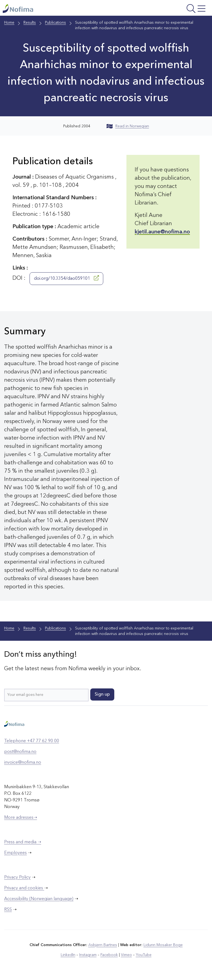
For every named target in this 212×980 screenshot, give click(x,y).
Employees (15, 853)
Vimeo (126, 955)
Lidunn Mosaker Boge (163, 945)
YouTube (144, 955)
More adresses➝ (21, 818)
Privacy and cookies (24, 888)
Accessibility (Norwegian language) (39, 899)
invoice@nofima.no (23, 763)
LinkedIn (68, 955)
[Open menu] (172, 9)
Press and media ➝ (23, 842)
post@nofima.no (20, 752)
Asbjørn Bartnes (103, 945)
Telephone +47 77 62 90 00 (32, 741)
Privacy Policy (17, 877)
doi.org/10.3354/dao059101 (66, 278)
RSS (8, 910)
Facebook (109, 955)
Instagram (88, 955)
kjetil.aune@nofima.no (162, 232)
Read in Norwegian (128, 126)
